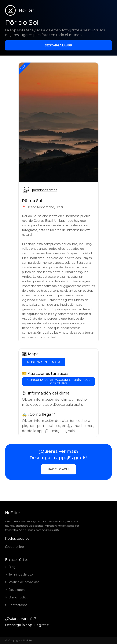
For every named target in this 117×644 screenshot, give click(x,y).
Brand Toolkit (18, 597)
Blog (12, 567)
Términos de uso (21, 574)
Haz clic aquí (58, 469)
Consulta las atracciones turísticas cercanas (59, 382)
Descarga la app (58, 45)
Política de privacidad (24, 582)
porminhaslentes (45, 190)
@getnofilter (15, 547)
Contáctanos (18, 605)
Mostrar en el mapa (44, 362)
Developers (17, 590)
